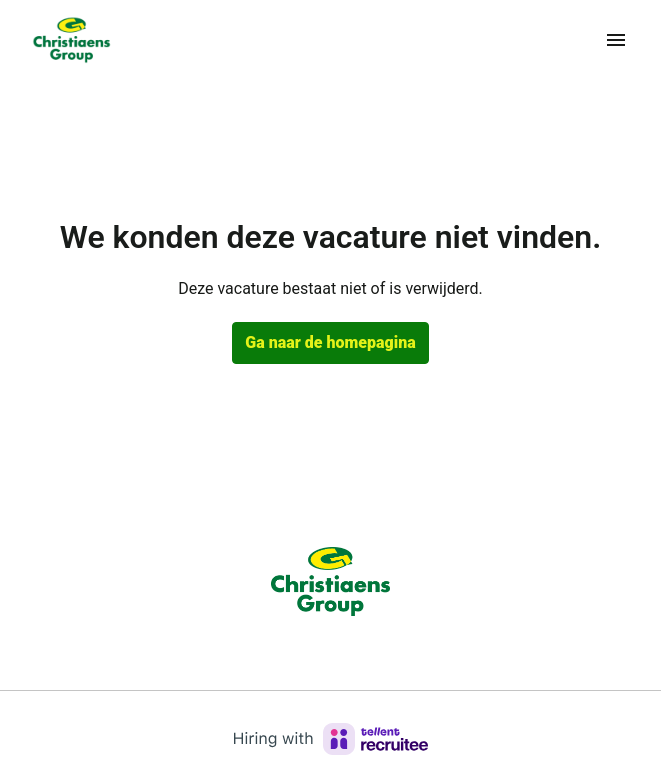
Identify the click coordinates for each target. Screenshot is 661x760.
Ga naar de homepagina (330, 342)
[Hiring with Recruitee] (331, 739)
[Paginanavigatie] (616, 40)
